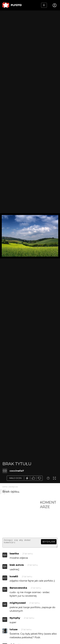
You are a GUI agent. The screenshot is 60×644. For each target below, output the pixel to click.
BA (5, 557)
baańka (14, 555)
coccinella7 (17, 471)
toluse (14, 631)
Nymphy (15, 619)
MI (5, 606)
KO (5, 579)
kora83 (14, 578)
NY (5, 621)
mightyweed (18, 604)
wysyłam (49, 542)
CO (5, 471)
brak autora (17, 566)
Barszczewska (18, 589)
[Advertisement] (21, 518)
